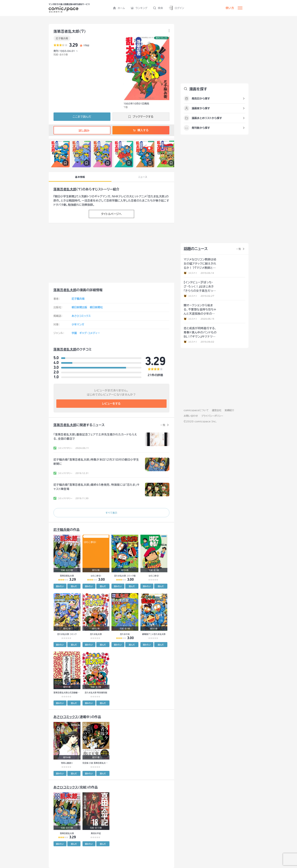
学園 (74, 333)
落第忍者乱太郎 (65, 189)
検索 (158, 8)
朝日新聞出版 (79, 307)
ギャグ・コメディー (90, 333)
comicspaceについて (196, 410)
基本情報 (80, 177)
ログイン (176, 8)
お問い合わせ (191, 416)
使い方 (230, 8)
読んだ (74, 586)
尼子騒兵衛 (62, 38)
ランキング (139, 8)
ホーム (119, 8)
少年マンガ (78, 325)
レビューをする (111, 404)
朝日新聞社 (96, 307)
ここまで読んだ (82, 117)
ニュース (143, 177)
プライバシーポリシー (212, 416)
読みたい (60, 586)
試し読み (82, 131)
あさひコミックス (81, 316)
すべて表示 (111, 513)
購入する (141, 130)
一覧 (163, 425)
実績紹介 (229, 410)
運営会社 (217, 410)
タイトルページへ (111, 214)
